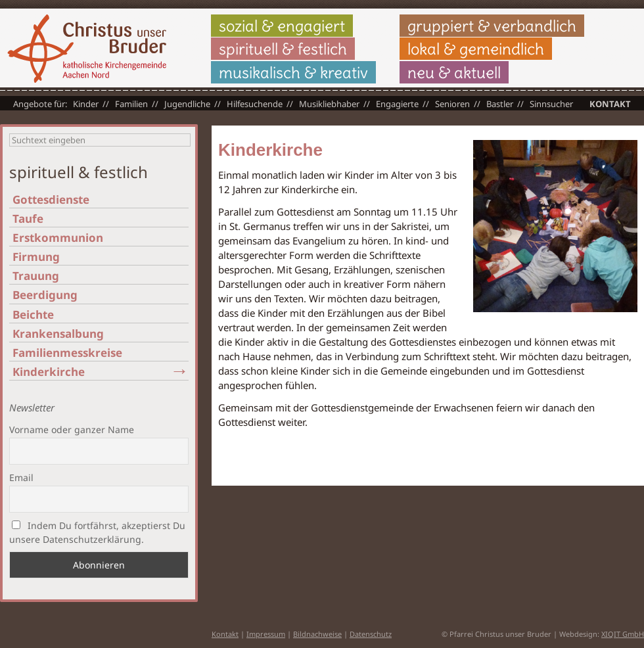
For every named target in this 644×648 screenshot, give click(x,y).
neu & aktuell (454, 72)
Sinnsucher (551, 104)
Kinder (86, 104)
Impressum (266, 634)
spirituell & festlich (283, 49)
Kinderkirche (49, 372)
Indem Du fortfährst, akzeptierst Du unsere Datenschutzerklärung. (97, 532)
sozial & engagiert (282, 26)
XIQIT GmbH (623, 634)
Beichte (33, 314)
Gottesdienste (51, 199)
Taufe (28, 219)
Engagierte (397, 104)
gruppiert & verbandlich (492, 26)
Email (21, 477)
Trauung (36, 276)
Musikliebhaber (329, 104)
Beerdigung (45, 295)
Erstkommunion (58, 238)
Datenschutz (371, 634)
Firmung (36, 257)
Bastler (500, 104)
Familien (131, 104)
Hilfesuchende (255, 104)
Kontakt (610, 104)
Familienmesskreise (67, 353)
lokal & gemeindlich (476, 49)
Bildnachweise (317, 634)
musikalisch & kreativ (293, 72)
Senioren (452, 104)
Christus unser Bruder (87, 49)
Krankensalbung (58, 334)
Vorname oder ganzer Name (72, 429)
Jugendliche (187, 104)
